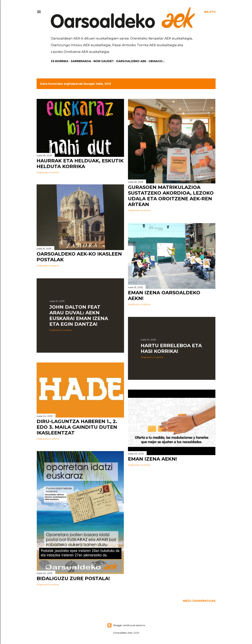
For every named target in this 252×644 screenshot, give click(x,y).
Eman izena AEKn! (152, 459)
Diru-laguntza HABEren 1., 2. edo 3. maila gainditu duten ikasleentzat (77, 428)
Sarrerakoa (81, 61)
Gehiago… (157, 61)
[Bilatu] (210, 12)
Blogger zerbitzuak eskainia (126, 625)
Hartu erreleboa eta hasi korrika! (171, 348)
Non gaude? (104, 61)
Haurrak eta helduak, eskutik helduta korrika (80, 164)
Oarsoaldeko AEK (131, 61)
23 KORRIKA (60, 61)
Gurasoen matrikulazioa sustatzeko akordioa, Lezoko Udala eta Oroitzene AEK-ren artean (171, 196)
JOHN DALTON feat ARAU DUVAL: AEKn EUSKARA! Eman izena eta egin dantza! (79, 316)
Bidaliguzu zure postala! (73, 580)
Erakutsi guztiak (197, 84)
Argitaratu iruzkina (48, 172)
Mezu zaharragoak (199, 601)
